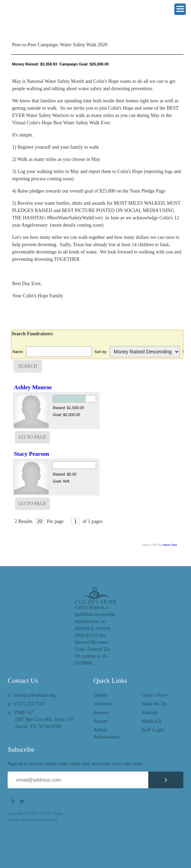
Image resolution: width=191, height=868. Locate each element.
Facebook (15, 801)
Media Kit (152, 721)
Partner (100, 721)
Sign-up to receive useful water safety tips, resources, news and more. (76, 764)
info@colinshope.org (35, 695)
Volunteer (103, 704)
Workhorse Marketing (38, 820)
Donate (100, 695)
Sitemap (150, 713)
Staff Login (153, 730)
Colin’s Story (155, 695)
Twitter (23, 801)
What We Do (154, 704)
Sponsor (101, 713)
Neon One (170, 545)
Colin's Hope (39, 19)
